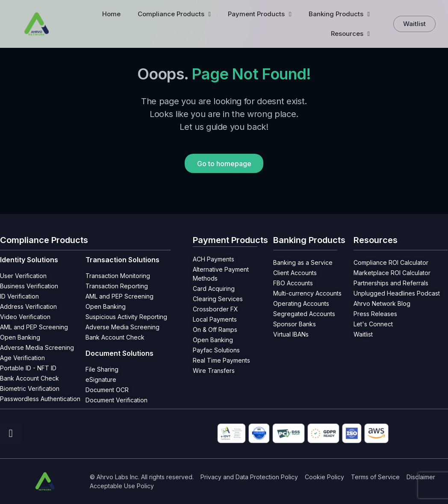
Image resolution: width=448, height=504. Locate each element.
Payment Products (259, 14)
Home (111, 14)
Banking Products (339, 14)
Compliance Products (174, 14)
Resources (350, 34)
